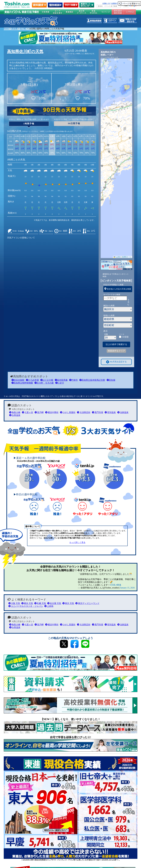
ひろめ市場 (32, 380)
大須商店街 (84, 412)
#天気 (113, 585)
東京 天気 (68, 603)
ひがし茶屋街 (68, 412)
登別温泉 (110, 412)
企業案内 (114, 3)
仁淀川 (60, 383)
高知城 (111, 380)
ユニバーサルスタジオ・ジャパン (26, 606)
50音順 (125, 337)
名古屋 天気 (54, 603)
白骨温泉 (15, 415)
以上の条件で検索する (116, 344)
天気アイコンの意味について (21, 238)
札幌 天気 (40, 603)
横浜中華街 (52, 412)
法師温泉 (123, 412)
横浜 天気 (27, 603)
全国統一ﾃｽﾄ (106, 3)
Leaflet (117, 257)
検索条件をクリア (116, 351)
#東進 (119, 585)
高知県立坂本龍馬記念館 (92, 380)
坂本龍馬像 (61, 380)
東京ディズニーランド (87, 603)
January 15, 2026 (127, 588)
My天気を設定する (116, 362)
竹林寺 (74, 380)
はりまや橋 (47, 380)
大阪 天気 (14, 603)
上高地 (49, 606)
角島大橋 (15, 412)
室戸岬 (39, 412)
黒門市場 (97, 412)
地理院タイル (127, 257)
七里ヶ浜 (27, 412)
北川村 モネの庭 (44, 383)
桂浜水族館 (18, 380)
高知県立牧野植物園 (22, 383)
